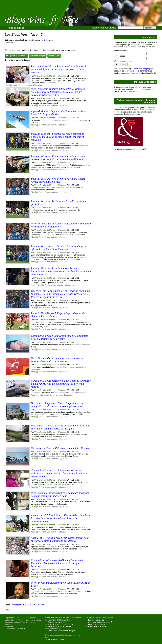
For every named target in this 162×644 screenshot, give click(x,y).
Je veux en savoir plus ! (57, 622)
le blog (10, 626)
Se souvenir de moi (125, 62)
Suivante (42, 605)
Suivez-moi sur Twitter (16, 629)
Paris (33, 395)
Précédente (17, 605)
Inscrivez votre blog (96, 620)
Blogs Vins (48, 40)
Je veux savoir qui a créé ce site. (61, 624)
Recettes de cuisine (56, 639)
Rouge (34, 285)
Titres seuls (54, 56)
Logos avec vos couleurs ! (99, 626)
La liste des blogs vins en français (61, 631)
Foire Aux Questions (97, 624)
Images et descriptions (16, 56)
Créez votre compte (141, 69)
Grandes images (38, 56)
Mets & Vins (132, 110)
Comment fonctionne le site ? (100, 622)
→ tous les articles (15, 28)
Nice (7, 85)
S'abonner (62, 76)
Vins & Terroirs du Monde (45, 76)
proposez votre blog (132, 91)
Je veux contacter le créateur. (60, 626)
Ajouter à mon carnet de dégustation (27, 85)
